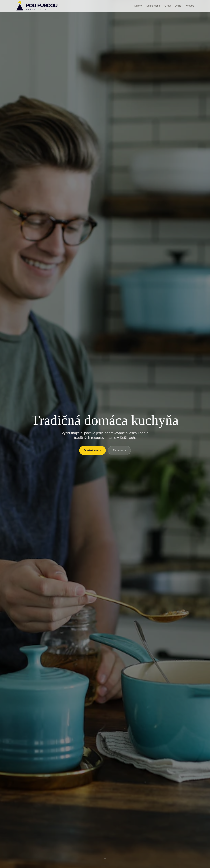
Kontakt (190, 6)
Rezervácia (119, 452)
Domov (138, 6)
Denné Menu (153, 6)
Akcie (178, 6)
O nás (168, 6)
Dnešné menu (92, 452)
